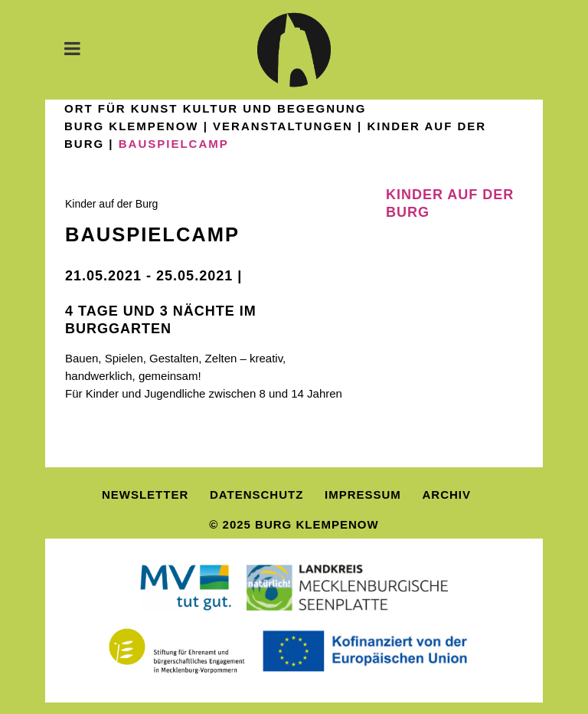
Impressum (363, 495)
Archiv (447, 495)
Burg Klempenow (132, 126)
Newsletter (145, 495)
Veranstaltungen (283, 126)
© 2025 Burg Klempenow (294, 524)
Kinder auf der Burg (111, 204)
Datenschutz (256, 495)
